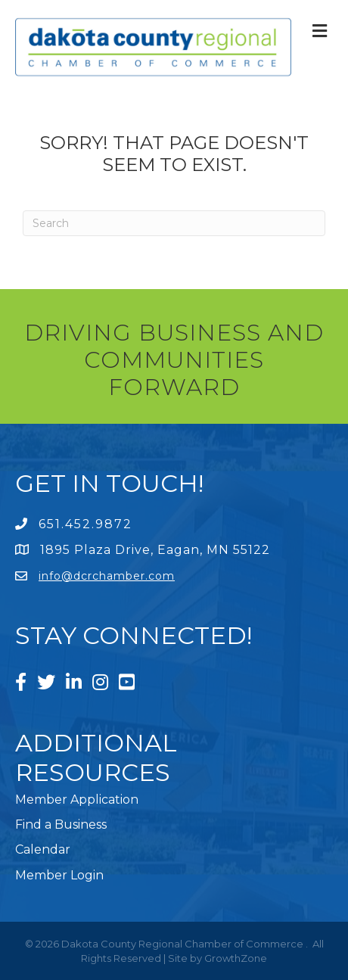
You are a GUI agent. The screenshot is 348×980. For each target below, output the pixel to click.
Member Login (59, 875)
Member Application (77, 800)
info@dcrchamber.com (107, 576)
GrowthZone (236, 958)
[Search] (174, 223)
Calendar (43, 849)
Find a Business (61, 824)
